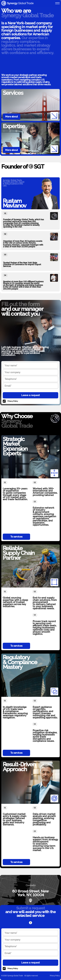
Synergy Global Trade (15, 976)
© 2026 (4, 976)
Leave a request (31, 395)
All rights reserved (31, 976)
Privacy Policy (13, 401)
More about (12, 117)
